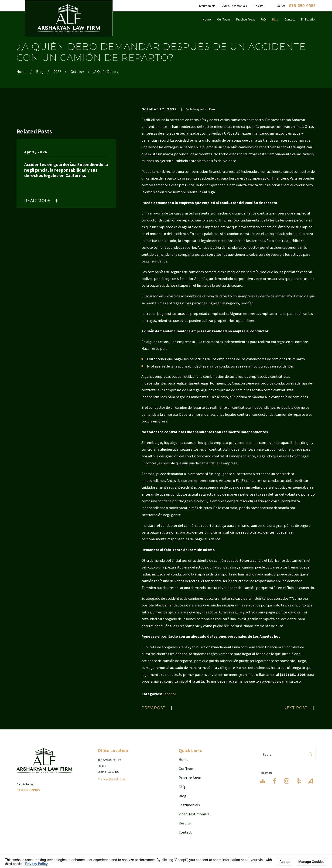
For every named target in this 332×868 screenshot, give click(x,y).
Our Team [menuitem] (224, 19)
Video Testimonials (234, 6)
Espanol (169, 694)
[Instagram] (287, 781)
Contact (185, 832)
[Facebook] (275, 781)
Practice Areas (190, 778)
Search (268, 754)
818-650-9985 (302, 6)
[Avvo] (311, 781)
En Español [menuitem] (308, 19)
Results (258, 6)
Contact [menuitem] (290, 19)
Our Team (187, 769)
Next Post (296, 708)
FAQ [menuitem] (263, 19)
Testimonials (207, 6)
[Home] (69, 18)
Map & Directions (111, 779)
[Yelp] (299, 781)
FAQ (182, 787)
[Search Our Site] (311, 754)
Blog (183, 796)
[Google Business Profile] (262, 781)
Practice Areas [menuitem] (246, 19)
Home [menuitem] (207, 19)
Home (184, 759)
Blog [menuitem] (275, 19)
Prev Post (154, 708)
